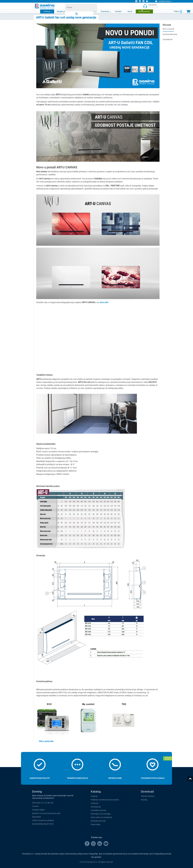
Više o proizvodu (46, 741)
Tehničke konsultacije (77, 778)
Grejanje (94, 796)
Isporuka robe (115, 778)
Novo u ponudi (168, 29)
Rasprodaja (96, 824)
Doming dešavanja (170, 34)
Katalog (47, 11)
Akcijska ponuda (63, 11)
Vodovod (94, 803)
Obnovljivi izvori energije (101, 814)
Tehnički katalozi (148, 796)
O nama (91, 11)
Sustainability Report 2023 (43, 824)
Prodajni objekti (38, 810)
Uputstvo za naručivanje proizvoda (46, 813)
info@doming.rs (163, 1)
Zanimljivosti (168, 39)
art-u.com (104, 302)
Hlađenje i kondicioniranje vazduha (105, 800)
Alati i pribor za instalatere (102, 817)
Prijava (176, 11)
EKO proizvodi (144, 11)
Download (105, 11)
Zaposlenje (36, 817)
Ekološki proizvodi (98, 821)
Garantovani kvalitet (40, 778)
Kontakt (118, 11)
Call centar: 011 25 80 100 (43, 803)
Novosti (79, 11)
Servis (130, 11)
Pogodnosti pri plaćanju (153, 778)
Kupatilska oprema (99, 810)
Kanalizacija (96, 807)
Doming (37, 792)
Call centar (151, 6)
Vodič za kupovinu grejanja (43, 820)
